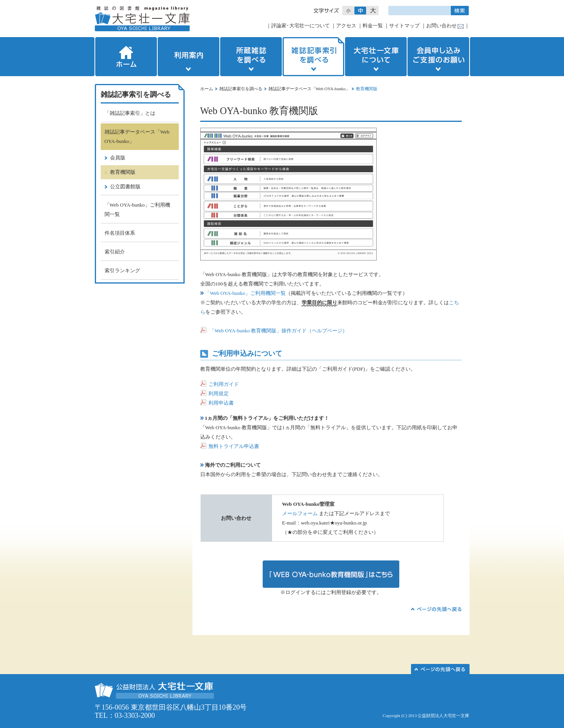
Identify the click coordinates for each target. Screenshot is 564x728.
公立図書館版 (125, 186)
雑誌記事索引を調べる (313, 57)
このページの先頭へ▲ (440, 669)
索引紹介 (115, 252)
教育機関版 (123, 172)
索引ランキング (122, 270)
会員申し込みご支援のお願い (439, 57)
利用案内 (189, 57)
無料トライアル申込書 (230, 446)
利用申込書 (217, 403)
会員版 (118, 158)
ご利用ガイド (224, 384)
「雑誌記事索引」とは (130, 113)
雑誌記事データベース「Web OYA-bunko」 (309, 89)
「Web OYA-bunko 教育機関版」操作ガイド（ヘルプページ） (279, 331)
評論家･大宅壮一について (301, 26)
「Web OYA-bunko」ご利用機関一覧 (243, 293)
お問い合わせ (441, 26)
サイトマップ (404, 26)
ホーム (125, 57)
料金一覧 (373, 26)
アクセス (346, 26)
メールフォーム (300, 513)
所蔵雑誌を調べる (251, 57)
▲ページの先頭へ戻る (436, 609)
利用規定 (214, 393)
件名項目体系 (120, 233)
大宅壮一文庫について (376, 57)
